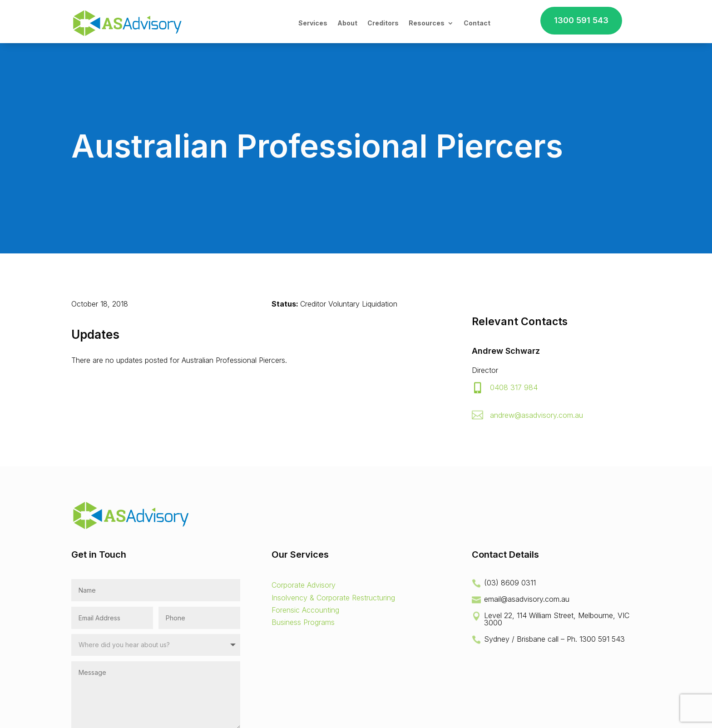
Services (313, 23)
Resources (427, 23)
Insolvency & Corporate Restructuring (333, 598)
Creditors (383, 23)
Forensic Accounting (305, 610)
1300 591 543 (581, 20)
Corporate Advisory (304, 585)
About (347, 23)
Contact (477, 23)
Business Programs (303, 622)
